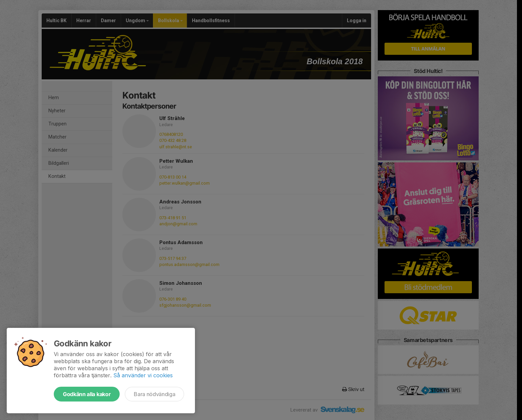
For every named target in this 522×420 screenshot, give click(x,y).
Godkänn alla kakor (87, 394)
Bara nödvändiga (154, 394)
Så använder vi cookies (143, 375)
